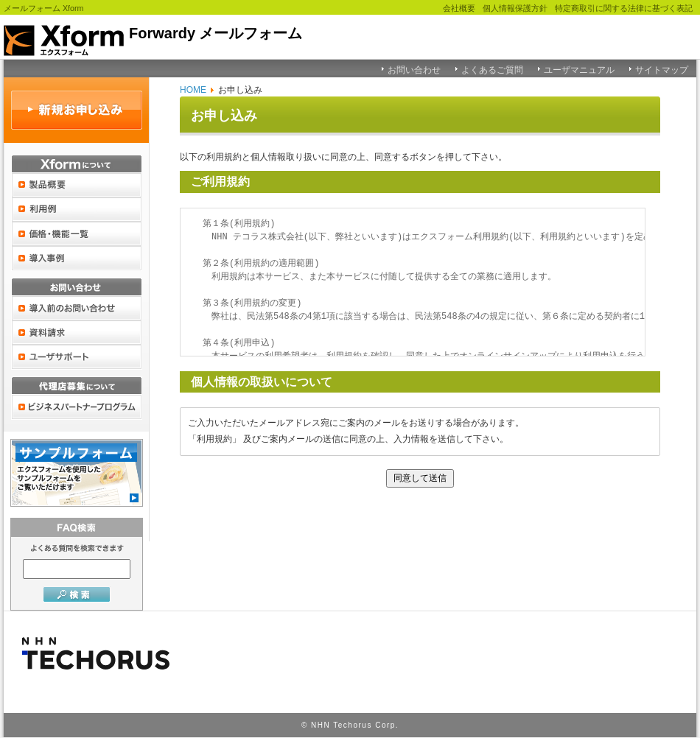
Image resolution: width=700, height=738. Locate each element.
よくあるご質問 (492, 70)
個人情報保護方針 (515, 8)
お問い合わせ (414, 70)
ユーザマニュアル (579, 70)
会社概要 (459, 8)
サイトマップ (662, 70)
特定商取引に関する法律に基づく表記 (624, 8)
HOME (193, 90)
